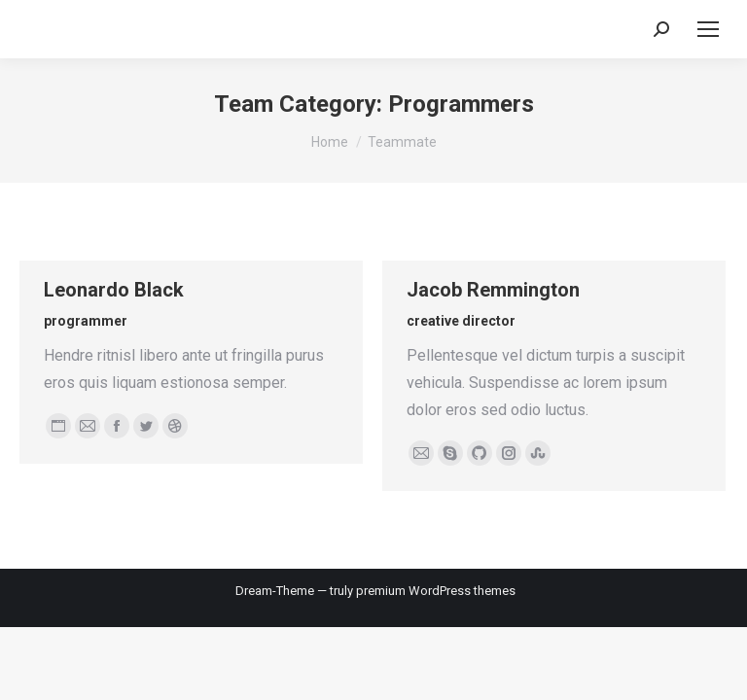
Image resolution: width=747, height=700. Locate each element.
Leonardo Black (114, 290)
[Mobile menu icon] (708, 29)
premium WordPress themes (436, 591)
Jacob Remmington (493, 290)
